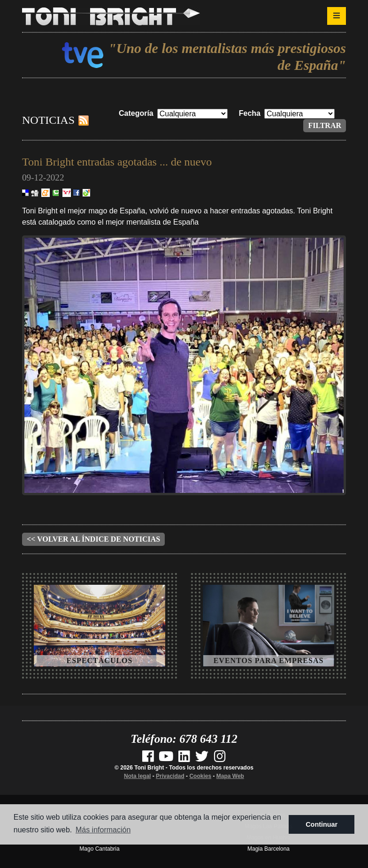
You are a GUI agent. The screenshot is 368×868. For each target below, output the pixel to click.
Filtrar (325, 125)
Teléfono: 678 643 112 (184, 739)
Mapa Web (230, 776)
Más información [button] (103, 830)
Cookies (200, 776)
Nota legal (137, 776)
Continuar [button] (322, 824)
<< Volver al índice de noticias (93, 539)
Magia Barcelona (268, 849)
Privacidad (170, 776)
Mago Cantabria (99, 849)
